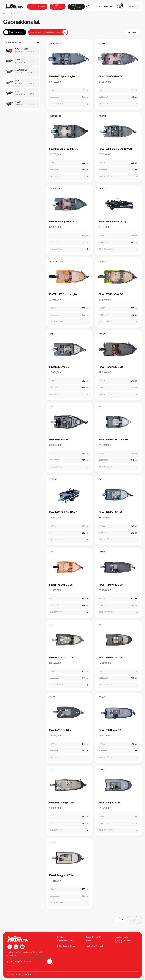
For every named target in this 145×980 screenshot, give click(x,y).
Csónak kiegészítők (57, 7)
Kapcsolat (108, 7)
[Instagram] (16, 947)
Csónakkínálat (15, 14)
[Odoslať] (50, 962)
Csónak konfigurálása (76, 7)
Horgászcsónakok (37, 7)
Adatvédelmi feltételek (95, 946)
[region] (72, 14)
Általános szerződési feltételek (123, 942)
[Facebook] (10, 947)
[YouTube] (22, 947)
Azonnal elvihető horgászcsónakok (46, 32)
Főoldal (5, 14)
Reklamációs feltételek (66, 946)
